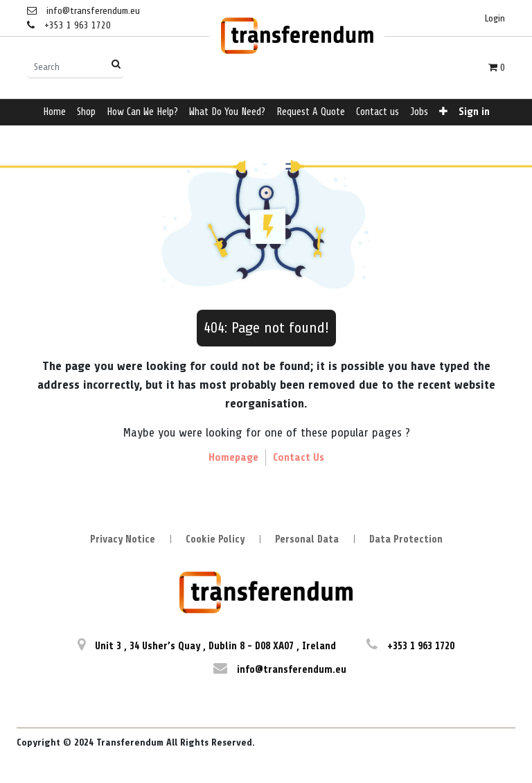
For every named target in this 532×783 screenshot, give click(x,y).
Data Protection (406, 539)
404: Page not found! (266, 328)
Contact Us (299, 457)
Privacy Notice (123, 539)
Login (495, 18)
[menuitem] (54, 113)
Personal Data (307, 539)
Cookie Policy (215, 539)
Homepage (233, 457)
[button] (443, 113)
